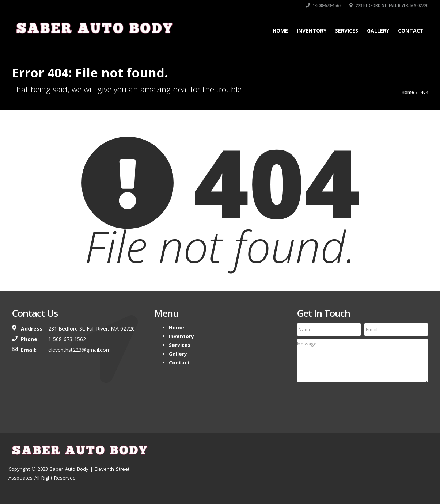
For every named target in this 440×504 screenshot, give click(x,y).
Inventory (312, 30)
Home (280, 30)
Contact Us (414, 449)
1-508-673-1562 (323, 5)
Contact (411, 30)
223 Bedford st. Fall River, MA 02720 (389, 5)
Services (347, 30)
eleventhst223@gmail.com (79, 350)
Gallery (378, 30)
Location (382, 449)
